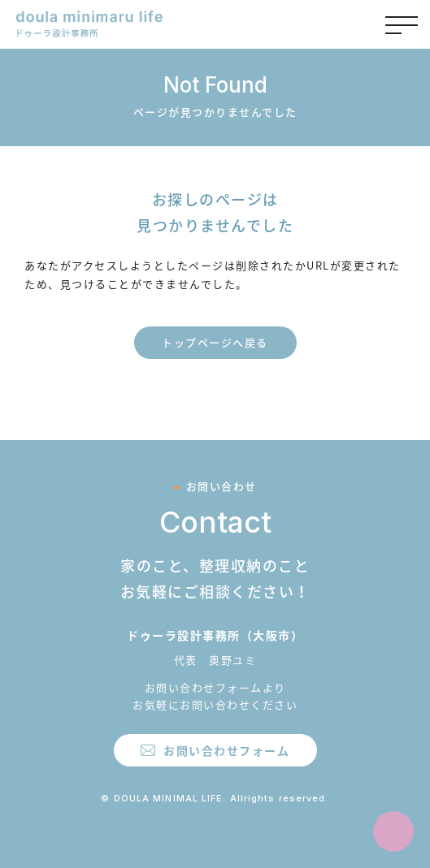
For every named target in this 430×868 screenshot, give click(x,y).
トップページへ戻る (215, 342)
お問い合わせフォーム (226, 750)
